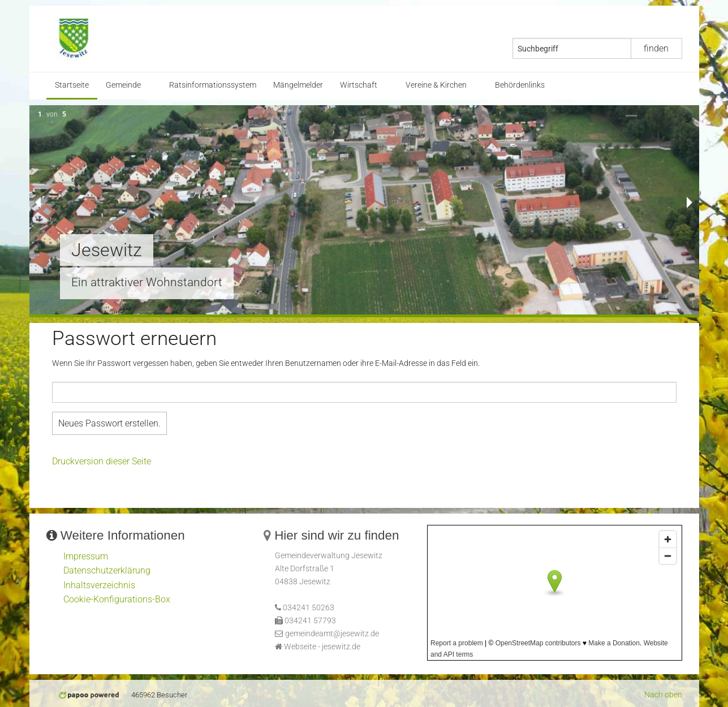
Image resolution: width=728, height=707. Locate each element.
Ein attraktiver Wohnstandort (147, 282)
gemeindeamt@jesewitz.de (332, 634)
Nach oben (663, 695)
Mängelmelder (298, 85)
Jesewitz (107, 250)
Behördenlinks (520, 85)
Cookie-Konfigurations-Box (117, 599)
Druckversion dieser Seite (102, 461)
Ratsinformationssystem (213, 85)
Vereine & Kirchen (436, 85)
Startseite (72, 85)
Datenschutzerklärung (107, 570)
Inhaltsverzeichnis (99, 585)
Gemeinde (123, 85)
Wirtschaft (359, 85)
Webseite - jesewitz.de (322, 647)
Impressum (86, 556)
